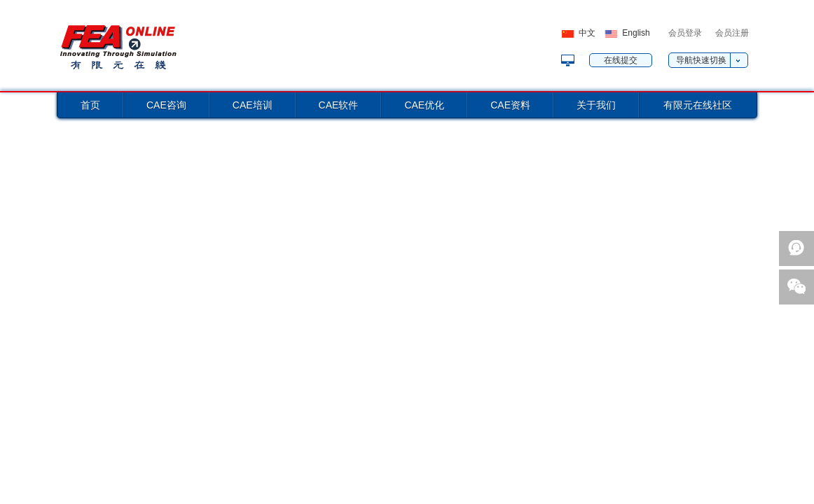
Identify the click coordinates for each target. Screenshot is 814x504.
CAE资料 (510, 105)
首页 (90, 105)
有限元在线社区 (698, 105)
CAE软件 (339, 105)
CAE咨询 (166, 105)
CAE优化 (424, 105)
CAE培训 (253, 105)
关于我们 (596, 105)
